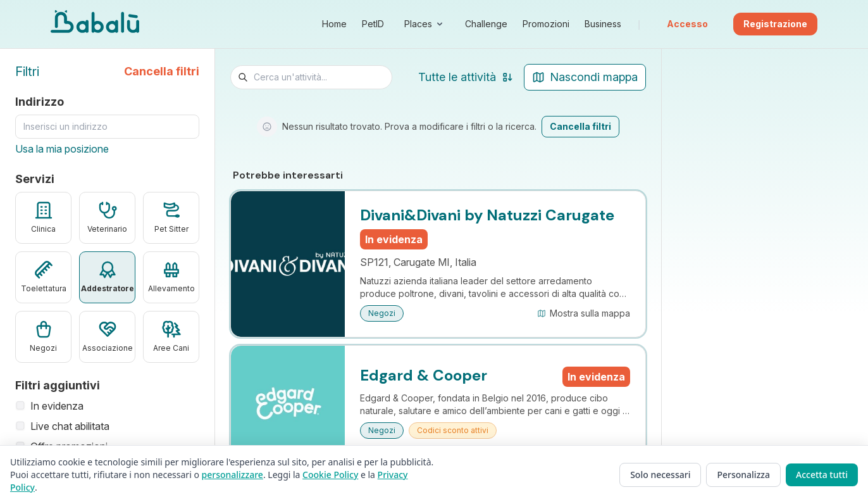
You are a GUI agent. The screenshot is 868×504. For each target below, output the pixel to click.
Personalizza (743, 475)
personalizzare (232, 475)
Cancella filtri (162, 71)
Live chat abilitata (62, 426)
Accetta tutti (822, 475)
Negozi (382, 313)
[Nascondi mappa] (585, 77)
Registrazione (775, 24)
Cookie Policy (330, 475)
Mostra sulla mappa (584, 313)
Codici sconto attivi (453, 430)
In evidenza (49, 406)
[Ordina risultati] (449, 77)
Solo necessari (660, 475)
